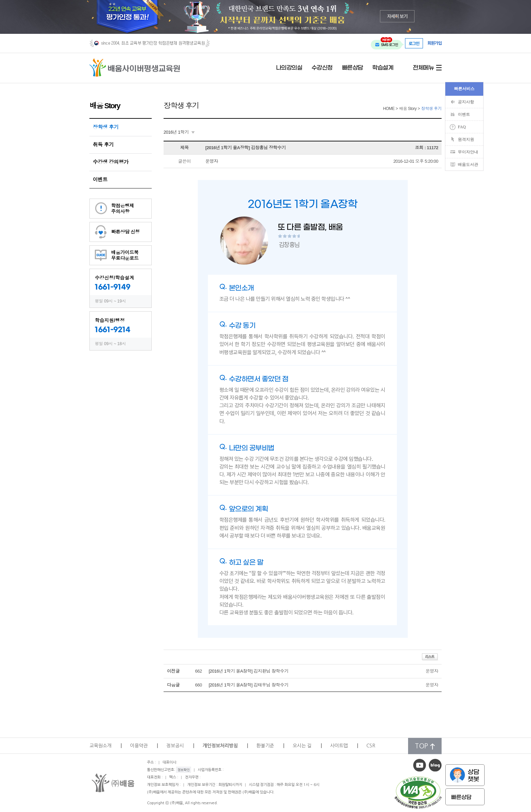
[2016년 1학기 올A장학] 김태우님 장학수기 (249, 685)
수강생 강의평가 (111, 162)
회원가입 (434, 43)
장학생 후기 (106, 127)
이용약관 (139, 746)
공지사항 (466, 102)
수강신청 (322, 68)
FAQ (462, 127)
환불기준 (265, 746)
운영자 (212, 161)
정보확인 (184, 770)
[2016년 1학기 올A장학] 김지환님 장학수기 (249, 671)
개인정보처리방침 (220, 746)
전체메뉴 (423, 68)
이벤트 (100, 179)
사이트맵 (339, 746)
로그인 (414, 43)
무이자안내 (468, 152)
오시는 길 (302, 746)
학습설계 (383, 68)
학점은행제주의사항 (123, 209)
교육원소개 (100, 746)
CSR (371, 746)
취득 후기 (103, 145)
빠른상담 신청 (125, 232)
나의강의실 (289, 68)
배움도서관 (468, 164)
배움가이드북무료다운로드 (125, 255)
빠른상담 (353, 68)
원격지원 (466, 139)
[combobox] (179, 132)
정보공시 (175, 746)
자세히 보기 (397, 16)
